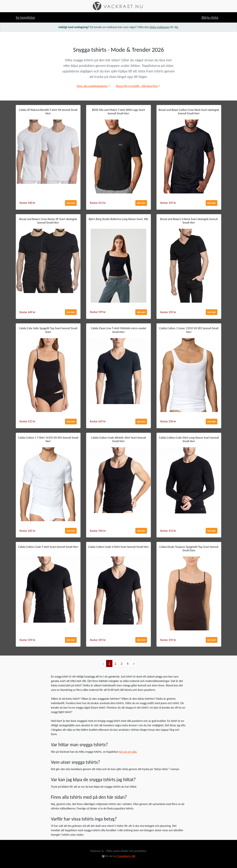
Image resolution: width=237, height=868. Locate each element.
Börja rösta (210, 17)
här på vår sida (128, 752)
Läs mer (71, 203)
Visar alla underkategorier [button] (92, 86)
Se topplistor (25, 17)
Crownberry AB (126, 856)
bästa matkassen (160, 27)
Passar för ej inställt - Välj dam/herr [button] (137, 86)
